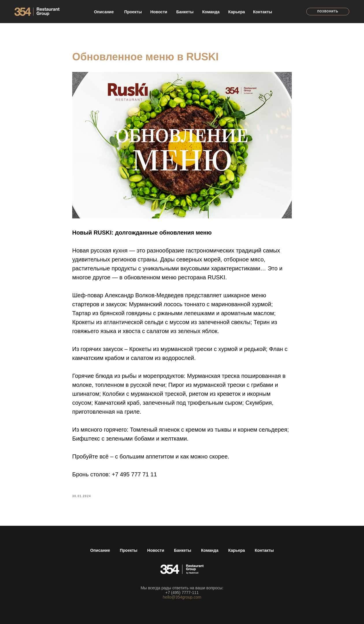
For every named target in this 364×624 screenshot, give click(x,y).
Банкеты (183, 550)
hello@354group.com (182, 597)
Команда (210, 550)
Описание (100, 550)
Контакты (264, 550)
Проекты (129, 550)
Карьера (237, 550)
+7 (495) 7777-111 (182, 593)
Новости (156, 550)
